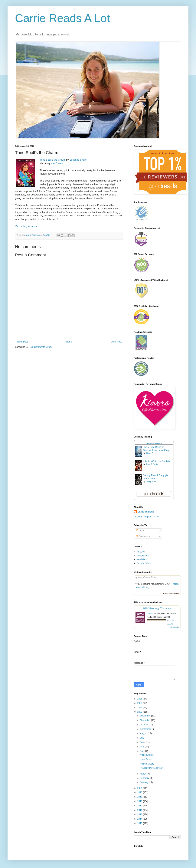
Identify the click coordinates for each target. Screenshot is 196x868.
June (143, 742)
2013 (140, 823)
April (143, 751)
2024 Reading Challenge (157, 608)
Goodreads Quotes (171, 594)
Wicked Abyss (147, 755)
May (142, 747)
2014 (140, 819)
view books (175, 627)
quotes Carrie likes (146, 577)
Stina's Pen (150, 453)
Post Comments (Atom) (41, 347)
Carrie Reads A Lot (63, 18)
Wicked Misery (147, 764)
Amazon (141, 552)
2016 (140, 810)
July (142, 738)
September (146, 729)
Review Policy (144, 563)
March (144, 774)
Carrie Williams (146, 512)
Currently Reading (154, 443)
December (146, 716)
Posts (140, 531)
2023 (140, 708)
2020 (140, 792)
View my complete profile (146, 517)
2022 (140, 712)
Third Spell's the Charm (52, 160)
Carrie (150, 614)
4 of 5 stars (57, 163)
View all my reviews (26, 226)
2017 (140, 806)
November (146, 720)
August (144, 733)
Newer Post (22, 342)
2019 (140, 797)
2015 (140, 814)
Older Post (116, 342)
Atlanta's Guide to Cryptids (156, 461)
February (145, 778)
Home (69, 342)
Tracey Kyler (151, 481)
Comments (143, 536)
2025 (140, 699)
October (144, 725)
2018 (140, 801)
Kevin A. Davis (152, 464)
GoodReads (143, 556)
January (144, 782)
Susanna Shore (78, 160)
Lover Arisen (146, 759)
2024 (140, 703)
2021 (140, 788)
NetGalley (142, 559)
